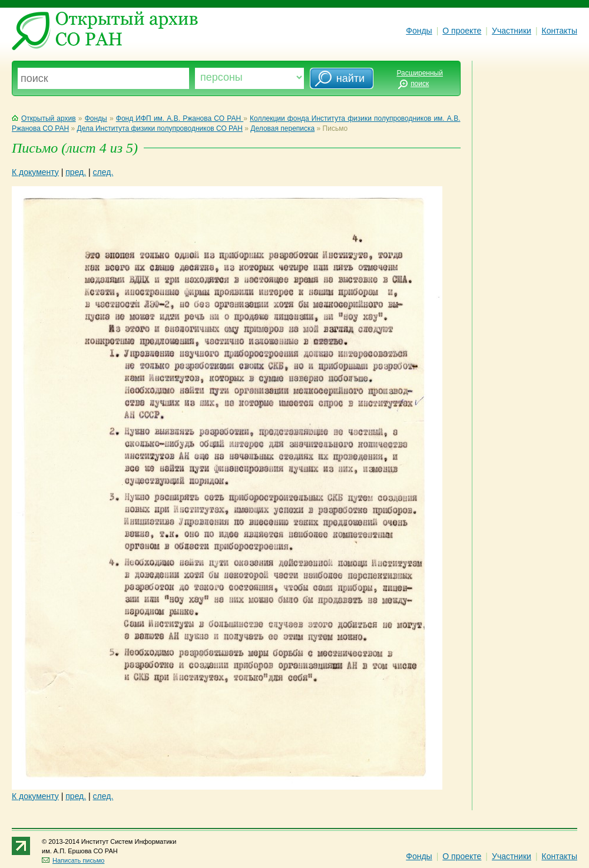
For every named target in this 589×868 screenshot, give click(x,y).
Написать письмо (73, 860)
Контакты (560, 31)
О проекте (462, 31)
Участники (512, 31)
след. (103, 172)
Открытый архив (44, 118)
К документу (35, 172)
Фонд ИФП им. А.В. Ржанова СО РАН (180, 118)
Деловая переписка (282, 128)
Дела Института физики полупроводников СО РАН (160, 128)
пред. (76, 172)
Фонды (419, 31)
